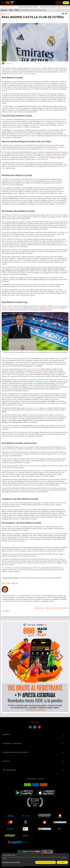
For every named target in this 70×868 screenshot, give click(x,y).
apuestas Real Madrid (33, 369)
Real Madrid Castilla (8, 7)
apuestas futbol (34, 193)
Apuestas (4, 10)
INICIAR (59, 3)
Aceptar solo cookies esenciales (46, 862)
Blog (11, 10)
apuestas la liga (34, 408)
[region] (35, 860)
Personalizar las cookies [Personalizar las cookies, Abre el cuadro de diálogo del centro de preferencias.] (11, 862)
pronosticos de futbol (23, 74)
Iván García (10, 64)
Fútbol (17, 10)
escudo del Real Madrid (50, 149)
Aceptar (62, 862)
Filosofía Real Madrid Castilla (28, 7)
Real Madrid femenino (41, 160)
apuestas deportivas (49, 534)
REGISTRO (66, 3)
